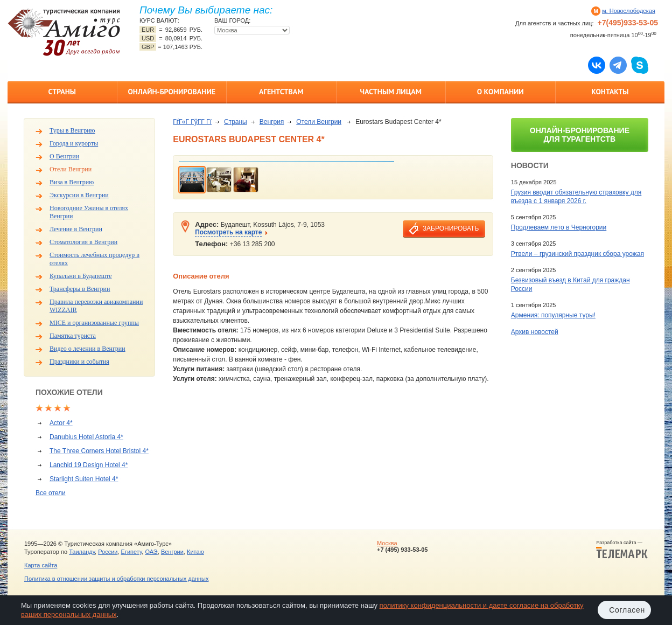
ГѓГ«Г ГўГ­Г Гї (192, 122)
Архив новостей (535, 332)
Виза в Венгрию (72, 182)
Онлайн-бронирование (171, 92)
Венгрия (272, 122)
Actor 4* (61, 423)
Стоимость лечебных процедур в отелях (94, 259)
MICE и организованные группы (94, 323)
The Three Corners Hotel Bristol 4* (99, 451)
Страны (62, 92)
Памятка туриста (73, 336)
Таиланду (82, 552)
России (108, 552)
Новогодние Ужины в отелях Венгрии (89, 212)
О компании (500, 92)
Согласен (627, 610)
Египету (132, 552)
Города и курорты (74, 143)
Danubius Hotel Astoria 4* (86, 437)
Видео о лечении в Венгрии (87, 349)
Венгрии (172, 552)
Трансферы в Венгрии (80, 289)
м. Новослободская (629, 11)
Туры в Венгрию (72, 130)
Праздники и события (79, 362)
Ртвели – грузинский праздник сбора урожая (577, 254)
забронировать (451, 228)
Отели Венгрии (71, 169)
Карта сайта (41, 565)
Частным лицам (391, 92)
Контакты (610, 92)
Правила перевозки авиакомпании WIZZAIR (96, 306)
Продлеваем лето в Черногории (559, 227)
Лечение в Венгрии (76, 229)
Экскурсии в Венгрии (79, 195)
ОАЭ (151, 552)
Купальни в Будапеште (81, 276)
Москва (387, 543)
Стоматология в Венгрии (83, 242)
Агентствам (281, 92)
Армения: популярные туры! (553, 315)
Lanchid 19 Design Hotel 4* (89, 465)
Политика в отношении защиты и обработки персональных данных (116, 579)
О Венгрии (64, 156)
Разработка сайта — (622, 550)
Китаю (195, 552)
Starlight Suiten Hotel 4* (84, 479)
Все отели (51, 493)
